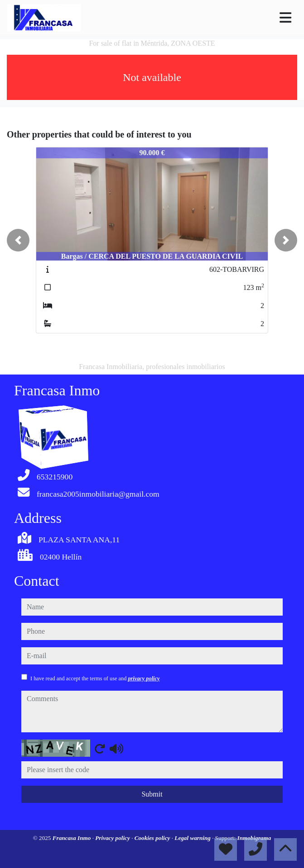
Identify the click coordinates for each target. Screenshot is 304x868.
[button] (18, 240)
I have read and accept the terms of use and (95, 678)
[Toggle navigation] (285, 18)
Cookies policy (153, 838)
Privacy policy (113, 838)
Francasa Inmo (72, 838)
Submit (152, 794)
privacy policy (144, 678)
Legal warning (193, 838)
